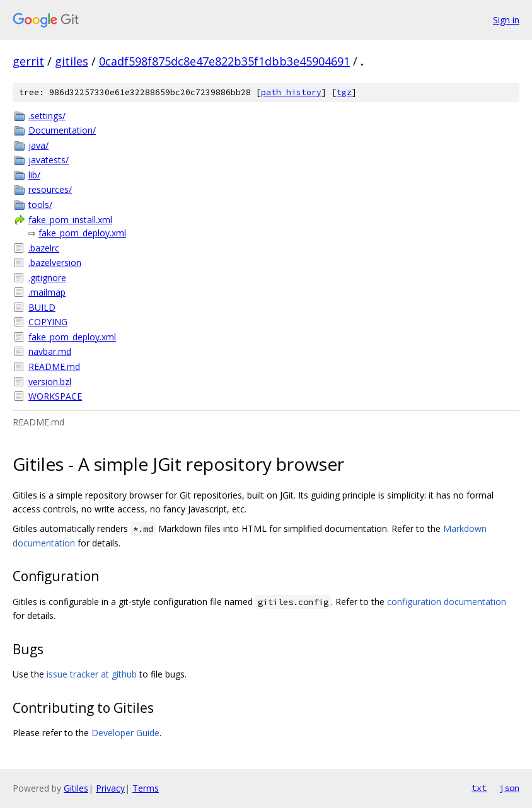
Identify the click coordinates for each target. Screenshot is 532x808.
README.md (54, 366)
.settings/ (47, 116)
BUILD (42, 307)
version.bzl (50, 382)
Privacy (110, 788)
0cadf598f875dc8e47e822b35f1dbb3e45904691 (224, 61)
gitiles (72, 61)
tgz (344, 92)
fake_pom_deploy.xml (82, 233)
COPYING (48, 322)
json (509, 788)
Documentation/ (62, 130)
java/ (38, 145)
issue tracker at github (92, 674)
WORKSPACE (55, 396)
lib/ (34, 175)
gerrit (28, 61)
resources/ (50, 189)
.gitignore (47, 278)
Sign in (506, 20)
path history (291, 92)
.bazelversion (55, 263)
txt (479, 788)
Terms (146, 788)
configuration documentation (447, 602)
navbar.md (50, 351)
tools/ (40, 205)
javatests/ (49, 160)
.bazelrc (44, 248)
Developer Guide (125, 733)
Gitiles (76, 788)
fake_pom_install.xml (70, 220)
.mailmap (47, 292)
